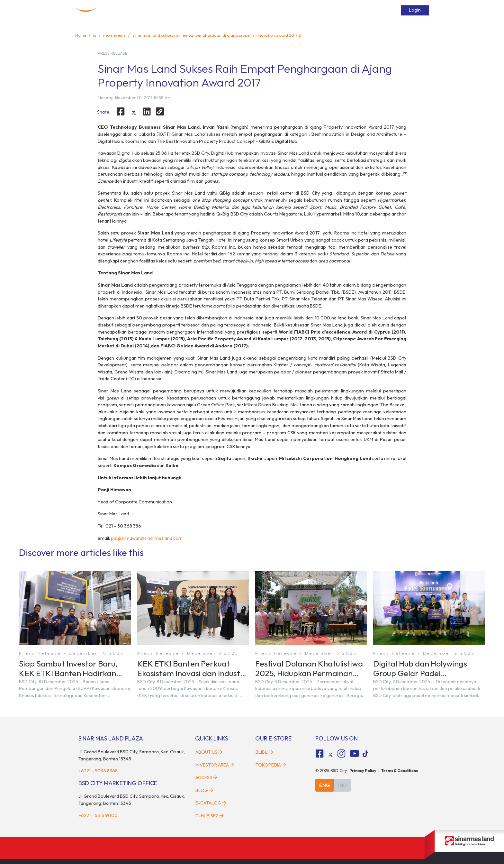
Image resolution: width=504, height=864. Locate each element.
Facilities (267, 10)
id (95, 35)
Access (325, 10)
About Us (209, 752)
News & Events (297, 10)
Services (347, 10)
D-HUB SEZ (210, 816)
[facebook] (121, 112)
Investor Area (215, 765)
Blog (204, 790)
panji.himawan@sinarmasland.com (147, 538)
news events (114, 35)
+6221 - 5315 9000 (98, 815)
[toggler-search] (393, 10)
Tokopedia (271, 765)
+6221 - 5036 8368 (98, 771)
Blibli (265, 752)
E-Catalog (372, 10)
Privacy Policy (363, 770)
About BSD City (203, 10)
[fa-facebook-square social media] (320, 754)
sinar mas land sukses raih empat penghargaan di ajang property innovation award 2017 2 (217, 35)
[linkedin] (147, 112)
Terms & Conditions (400, 770)
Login (415, 10)
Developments (238, 10)
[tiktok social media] (330, 755)
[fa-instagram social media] (341, 754)
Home (175, 10)
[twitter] (134, 113)
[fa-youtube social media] (355, 754)
